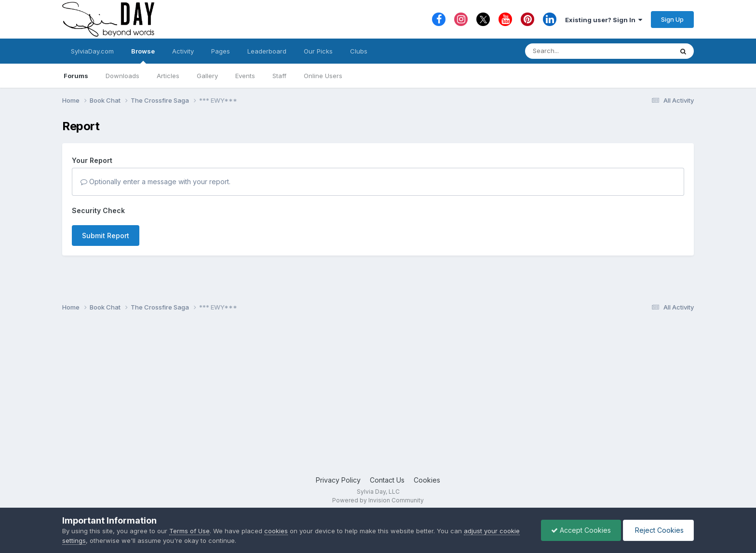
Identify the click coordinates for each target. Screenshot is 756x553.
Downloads (122, 76)
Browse (143, 55)
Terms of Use (189, 531)
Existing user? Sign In (604, 20)
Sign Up (672, 19)
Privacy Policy (338, 480)
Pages (221, 51)
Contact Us (387, 480)
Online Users (323, 76)
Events (245, 76)
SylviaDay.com (92, 51)
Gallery (207, 76)
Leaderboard (267, 51)
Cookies (427, 480)
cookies (276, 531)
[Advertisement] (378, 398)
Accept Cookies (581, 530)
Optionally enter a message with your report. (155, 182)
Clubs (359, 51)
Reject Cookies (658, 530)
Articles (168, 76)
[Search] (573, 51)
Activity (183, 51)
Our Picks (318, 51)
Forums (76, 76)
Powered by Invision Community (378, 500)
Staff (279, 76)
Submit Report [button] (106, 236)
